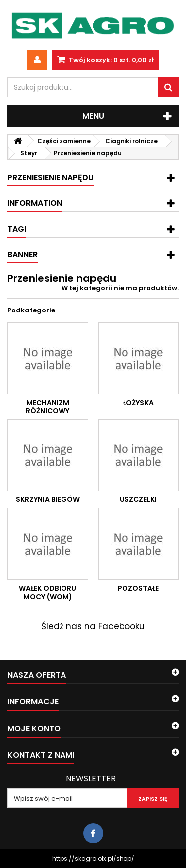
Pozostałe (138, 588)
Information (35, 203)
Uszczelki (138, 499)
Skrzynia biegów (48, 499)
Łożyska (138, 403)
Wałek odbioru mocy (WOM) (48, 592)
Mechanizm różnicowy (48, 407)
